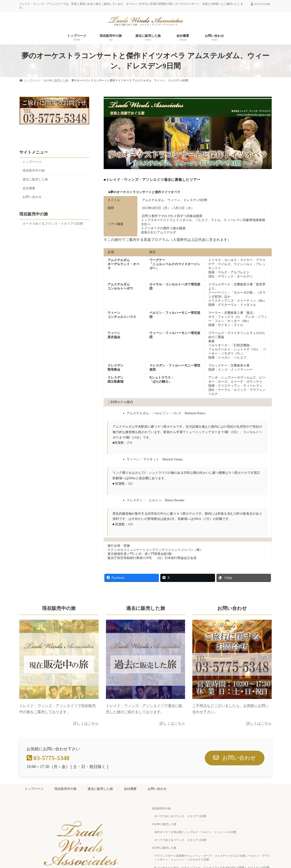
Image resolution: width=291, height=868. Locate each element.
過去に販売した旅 (35, 179)
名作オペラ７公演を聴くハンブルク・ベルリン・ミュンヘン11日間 (195, 832)
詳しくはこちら (86, 723)
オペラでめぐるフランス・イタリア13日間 (53, 223)
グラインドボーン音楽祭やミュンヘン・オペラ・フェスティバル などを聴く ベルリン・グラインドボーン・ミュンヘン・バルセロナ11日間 (212, 858)
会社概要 (29, 188)
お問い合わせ (32, 197)
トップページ (32, 162)
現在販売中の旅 (34, 171)
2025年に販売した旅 (164, 848)
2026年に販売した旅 (164, 824)
